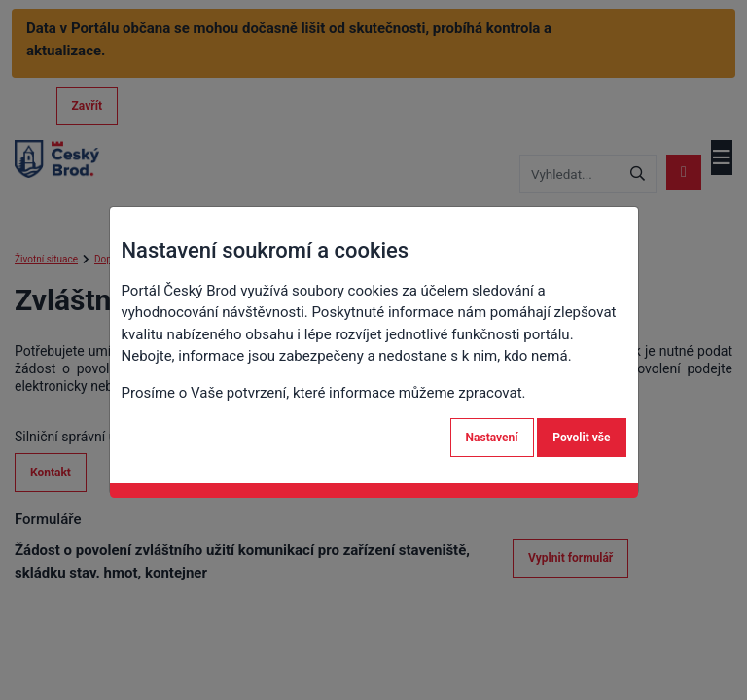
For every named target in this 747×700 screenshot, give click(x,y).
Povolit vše (581, 437)
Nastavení (492, 437)
